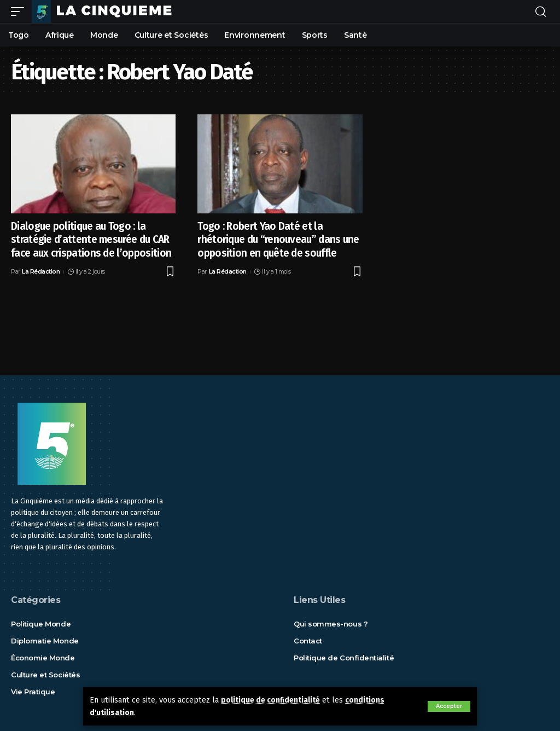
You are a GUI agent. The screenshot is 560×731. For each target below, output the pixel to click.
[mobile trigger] (20, 11)
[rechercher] (541, 11)
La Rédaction (41, 271)
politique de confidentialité (273, 700)
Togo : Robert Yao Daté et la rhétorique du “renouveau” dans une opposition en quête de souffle (278, 240)
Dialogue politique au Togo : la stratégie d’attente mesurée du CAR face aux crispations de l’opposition (91, 240)
